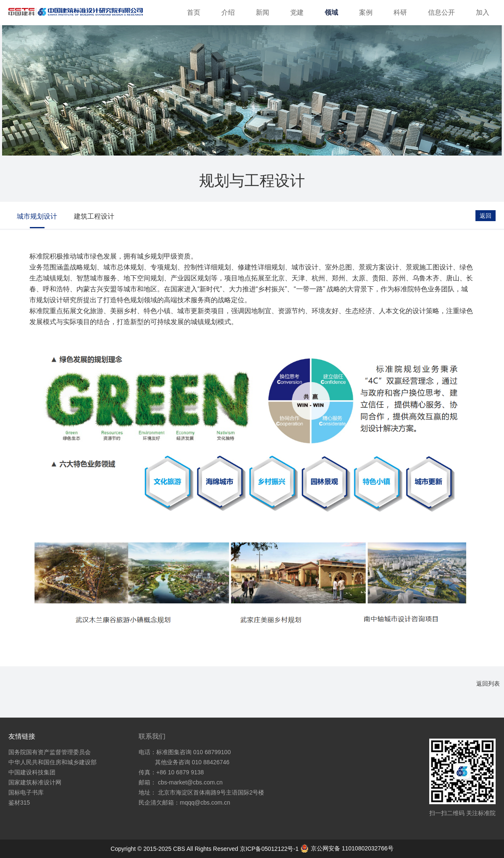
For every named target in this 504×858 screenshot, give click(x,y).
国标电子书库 (26, 792)
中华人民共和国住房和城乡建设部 (52, 762)
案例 (366, 12)
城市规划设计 (37, 216)
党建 (297, 12)
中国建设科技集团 (32, 772)
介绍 (228, 12)
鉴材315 (19, 803)
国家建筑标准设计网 (35, 782)
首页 (194, 12)
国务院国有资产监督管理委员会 (50, 752)
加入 (483, 12)
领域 (331, 12)
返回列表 (488, 684)
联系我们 (152, 736)
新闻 (262, 12)
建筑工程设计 (94, 216)
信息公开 (441, 12)
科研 (400, 12)
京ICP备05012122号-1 (270, 849)
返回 (486, 216)
